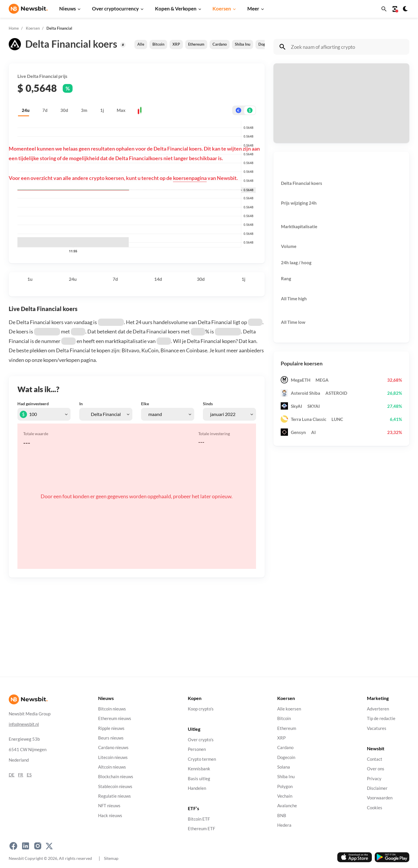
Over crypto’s (201, 740)
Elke (145, 404)
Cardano (220, 44)
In (81, 404)
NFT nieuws (109, 806)
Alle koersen (289, 709)
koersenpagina (190, 178)
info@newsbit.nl (24, 724)
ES (29, 775)
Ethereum (196, 44)
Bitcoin (158, 44)
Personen (197, 749)
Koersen (222, 9)
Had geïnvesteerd (33, 404)
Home (14, 28)
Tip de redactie (381, 718)
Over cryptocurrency (115, 9)
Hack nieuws (110, 815)
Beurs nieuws (111, 738)
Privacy (374, 778)
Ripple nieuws (111, 728)
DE (12, 775)
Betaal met (290, 89)
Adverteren (378, 709)
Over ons (376, 769)
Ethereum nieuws (115, 718)
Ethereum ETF (201, 829)
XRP (176, 44)
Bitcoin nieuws (112, 709)
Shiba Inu (243, 44)
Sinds (208, 404)
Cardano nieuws (113, 748)
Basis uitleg (199, 778)
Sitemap (111, 858)
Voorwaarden (380, 798)
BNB (282, 815)
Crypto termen (202, 759)
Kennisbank (199, 769)
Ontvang (288, 118)
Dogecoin (286, 757)
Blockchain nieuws (116, 777)
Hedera (284, 825)
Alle (141, 44)
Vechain (285, 796)
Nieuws (67, 9)
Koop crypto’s (201, 709)
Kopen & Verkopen (176, 9)
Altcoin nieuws (112, 767)
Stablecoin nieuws (115, 786)
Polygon (285, 786)
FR (21, 775)
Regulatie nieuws (115, 796)
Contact (375, 759)
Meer (253, 9)
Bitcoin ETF (199, 819)
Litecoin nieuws (113, 757)
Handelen (197, 788)
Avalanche (287, 806)
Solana (284, 767)
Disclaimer (377, 788)
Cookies (375, 807)
